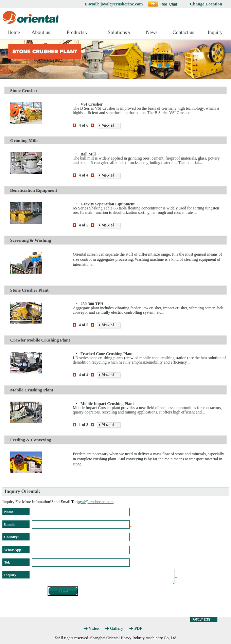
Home (14, 32)
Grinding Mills (24, 140)
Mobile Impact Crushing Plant (107, 404)
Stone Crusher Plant (29, 290)
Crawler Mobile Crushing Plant (40, 340)
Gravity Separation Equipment (108, 204)
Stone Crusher (24, 90)
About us (41, 32)
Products (76, 32)
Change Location (206, 4)
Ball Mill (88, 154)
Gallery (117, 628)
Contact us (183, 32)
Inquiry (215, 32)
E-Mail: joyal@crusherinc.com (114, 4)
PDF (138, 628)
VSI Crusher (92, 104)
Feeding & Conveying (31, 440)
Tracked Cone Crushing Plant (106, 354)
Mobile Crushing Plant (32, 390)
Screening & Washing (31, 240)
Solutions (117, 32)
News (152, 32)
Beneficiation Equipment (34, 190)
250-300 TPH (92, 304)
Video (94, 628)
